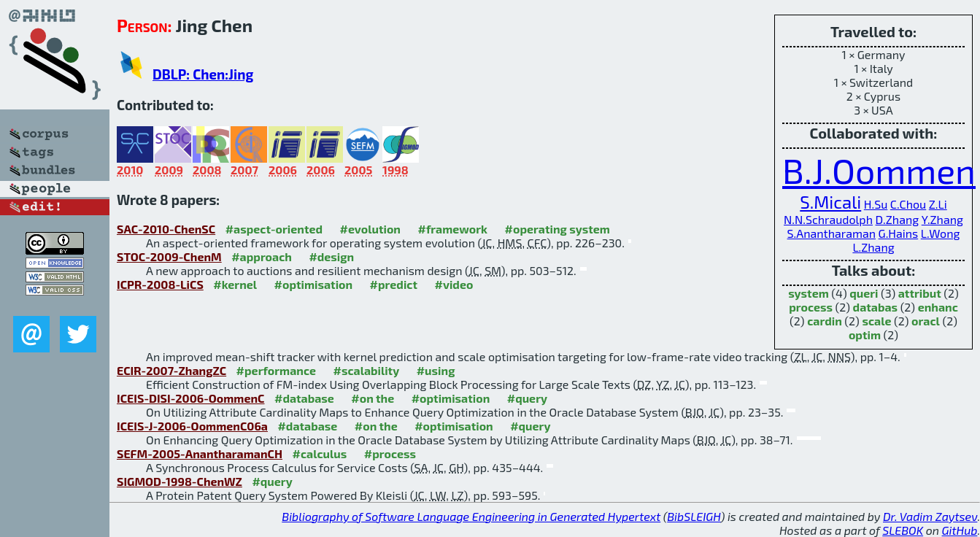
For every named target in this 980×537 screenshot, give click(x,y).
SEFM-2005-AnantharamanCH (200, 453)
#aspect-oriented (274, 229)
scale (876, 321)
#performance (276, 370)
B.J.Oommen (879, 170)
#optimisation (314, 284)
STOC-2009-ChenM (169, 256)
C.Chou (908, 204)
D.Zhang (898, 219)
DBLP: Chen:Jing (203, 74)
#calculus (319, 453)
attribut (920, 293)
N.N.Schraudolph (828, 219)
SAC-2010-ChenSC (166, 229)
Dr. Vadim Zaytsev (930, 516)
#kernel (235, 284)
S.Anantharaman (832, 233)
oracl (926, 321)
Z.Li (938, 204)
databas (875, 307)
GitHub (960, 530)
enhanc (938, 307)
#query (527, 398)
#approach (262, 256)
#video (454, 284)
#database (304, 398)
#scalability (366, 370)
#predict (394, 284)
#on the (373, 398)
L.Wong (941, 233)
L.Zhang (873, 247)
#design (331, 256)
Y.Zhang (942, 219)
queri (864, 293)
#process (390, 453)
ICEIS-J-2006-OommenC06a (192, 426)
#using (436, 370)
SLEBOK (903, 530)
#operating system (557, 229)
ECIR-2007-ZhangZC (171, 370)
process (811, 307)
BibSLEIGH (694, 516)
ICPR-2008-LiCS (160, 284)
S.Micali (830, 202)
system (809, 293)
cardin (825, 321)
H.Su (876, 204)
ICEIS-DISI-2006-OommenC (191, 398)
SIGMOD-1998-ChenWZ (180, 481)
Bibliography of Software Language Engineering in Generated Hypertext (471, 516)
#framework (452, 229)
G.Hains (899, 233)
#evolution (370, 229)
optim (865, 335)
